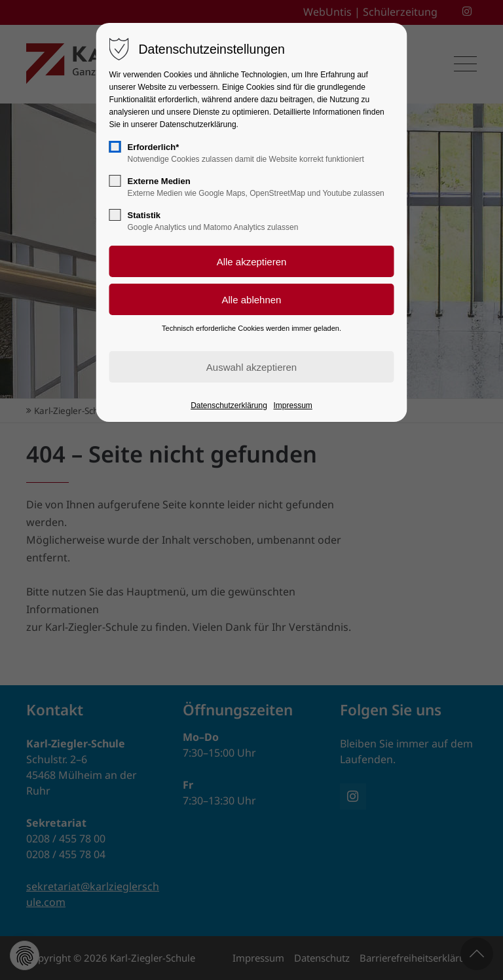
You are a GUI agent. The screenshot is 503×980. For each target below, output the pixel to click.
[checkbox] (115, 147)
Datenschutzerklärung (229, 405)
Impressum (293, 405)
